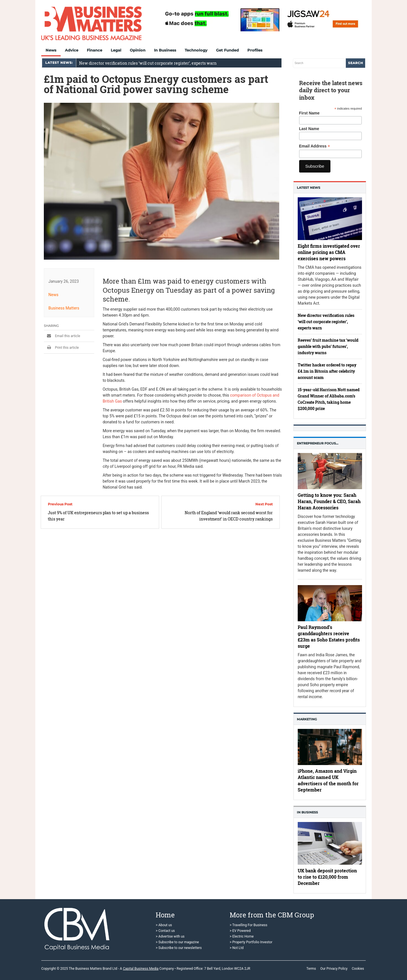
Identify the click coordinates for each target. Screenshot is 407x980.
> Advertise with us (170, 936)
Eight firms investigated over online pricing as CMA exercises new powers (329, 252)
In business (307, 812)
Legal (116, 50)
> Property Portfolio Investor (251, 942)
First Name (309, 113)
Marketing (307, 719)
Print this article (61, 348)
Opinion (138, 50)
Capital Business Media (141, 969)
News (51, 50)
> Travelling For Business (248, 925)
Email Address (315, 146)
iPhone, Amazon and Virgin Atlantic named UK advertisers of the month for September (328, 780)
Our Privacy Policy (334, 969)
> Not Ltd (237, 948)
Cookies (358, 969)
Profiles (255, 50)
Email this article (62, 336)
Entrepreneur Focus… (318, 443)
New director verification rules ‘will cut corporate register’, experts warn (148, 63)
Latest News (309, 188)
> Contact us (165, 931)
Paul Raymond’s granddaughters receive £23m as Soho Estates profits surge (329, 636)
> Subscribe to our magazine (177, 942)
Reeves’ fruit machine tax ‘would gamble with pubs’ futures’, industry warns (328, 346)
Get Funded (227, 50)
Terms (311, 969)
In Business (165, 50)
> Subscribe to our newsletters (179, 948)
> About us (164, 925)
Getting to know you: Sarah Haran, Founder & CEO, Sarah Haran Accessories (329, 501)
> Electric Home (242, 936)
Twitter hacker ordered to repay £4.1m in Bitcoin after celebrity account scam (327, 371)
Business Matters (64, 308)
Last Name (309, 129)
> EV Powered (240, 931)
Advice (72, 50)
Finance (94, 50)
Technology (196, 50)
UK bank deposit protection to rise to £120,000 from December (327, 877)
